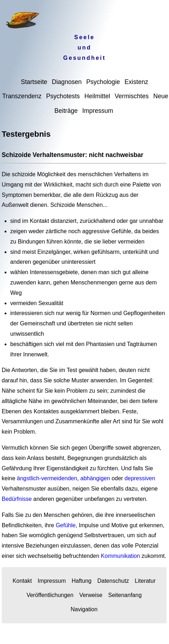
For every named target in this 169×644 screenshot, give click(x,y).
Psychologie (103, 82)
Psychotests (63, 96)
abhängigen (95, 478)
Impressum (98, 111)
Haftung (82, 581)
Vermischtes (132, 96)
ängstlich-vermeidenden (47, 478)
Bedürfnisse (17, 499)
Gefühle (66, 525)
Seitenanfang (125, 595)
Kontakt (22, 581)
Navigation (84, 609)
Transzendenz (22, 96)
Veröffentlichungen (50, 595)
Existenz (137, 82)
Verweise (91, 595)
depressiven (140, 478)
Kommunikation (120, 556)
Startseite (34, 82)
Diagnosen (67, 82)
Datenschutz (113, 581)
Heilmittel (97, 96)
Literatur (145, 581)
